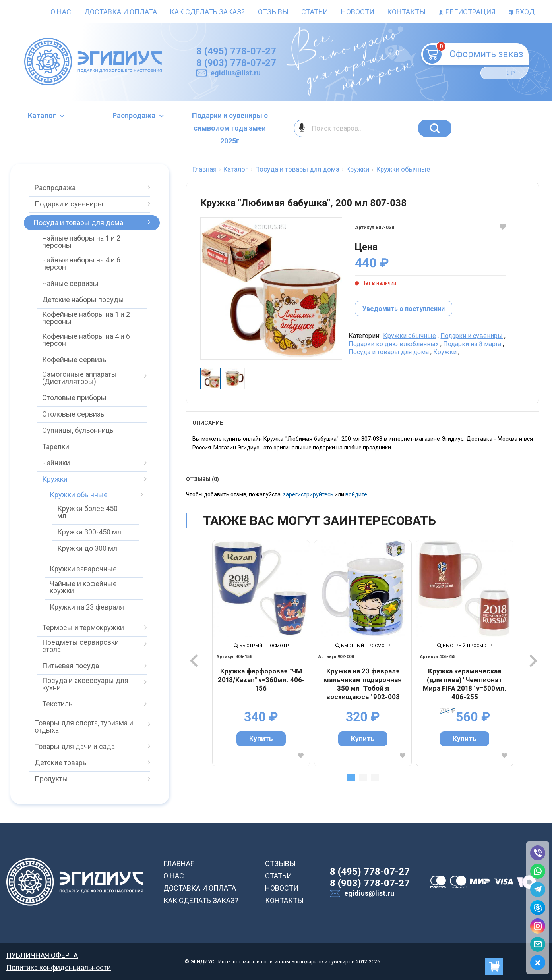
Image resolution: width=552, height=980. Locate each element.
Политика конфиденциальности (59, 967)
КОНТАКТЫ (284, 900)
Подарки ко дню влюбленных (394, 344)
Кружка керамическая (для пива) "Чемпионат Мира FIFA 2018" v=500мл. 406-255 (465, 684)
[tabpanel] (261, 653)
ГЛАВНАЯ (179, 863)
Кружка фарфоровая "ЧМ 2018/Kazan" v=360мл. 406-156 (261, 680)
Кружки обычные (410, 336)
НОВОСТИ (282, 888)
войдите (356, 494)
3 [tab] (375, 777)
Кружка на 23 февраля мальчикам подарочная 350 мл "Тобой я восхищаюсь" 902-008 (363, 684)
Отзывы (273, 12)
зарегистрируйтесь (308, 494)
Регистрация (467, 12)
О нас (61, 12)
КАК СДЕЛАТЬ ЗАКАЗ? (201, 900)
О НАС (174, 876)
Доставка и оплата (121, 12)
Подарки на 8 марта (472, 344)
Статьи (315, 12)
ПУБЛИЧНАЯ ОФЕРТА (42, 955)
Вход (521, 12)
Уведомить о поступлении (404, 309)
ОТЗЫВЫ (280, 863)
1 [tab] (351, 777)
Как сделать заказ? (207, 12)
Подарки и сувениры (472, 336)
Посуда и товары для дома (389, 352)
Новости (358, 12)
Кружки (445, 352)
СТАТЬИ (278, 876)
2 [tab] (363, 777)
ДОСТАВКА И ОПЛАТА (200, 888)
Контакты (406, 12)
